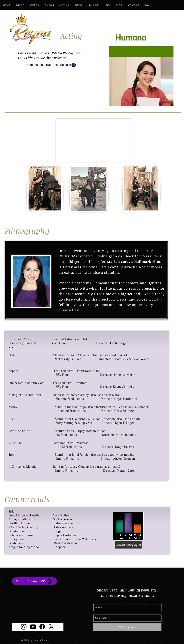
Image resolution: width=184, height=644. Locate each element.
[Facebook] (42, 627)
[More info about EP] (34, 581)
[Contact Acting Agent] (128, 545)
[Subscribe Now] (127, 627)
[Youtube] (33, 627)
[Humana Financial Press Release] (51, 65)
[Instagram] (24, 627)
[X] (51, 627)
